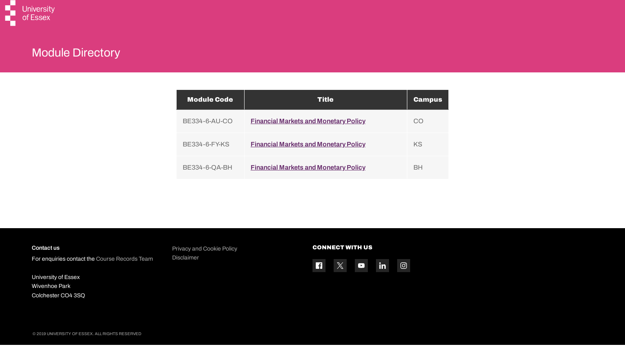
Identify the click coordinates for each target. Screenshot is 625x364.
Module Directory (87, 54)
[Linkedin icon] (382, 285)
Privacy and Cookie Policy (205, 268)
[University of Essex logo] (31, 14)
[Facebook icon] (319, 285)
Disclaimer (186, 277)
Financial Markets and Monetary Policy (308, 140)
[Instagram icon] (404, 285)
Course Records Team (125, 278)
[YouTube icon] (361, 285)
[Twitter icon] (340, 285)
